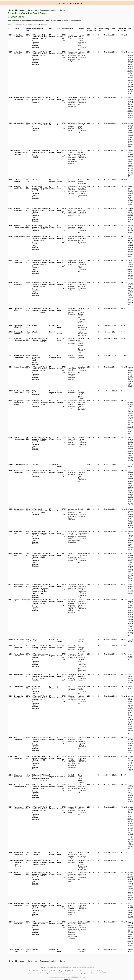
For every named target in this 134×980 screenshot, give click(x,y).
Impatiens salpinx (20, 600)
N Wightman (36, 359)
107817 (11, 326)
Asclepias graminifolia (18, 187)
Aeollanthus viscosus (18, 53)
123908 (11, 775)
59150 (10, 52)
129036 (11, 922)
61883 (10, 654)
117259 (11, 950)
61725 (10, 785)
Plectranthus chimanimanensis (20, 786)
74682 (10, 675)
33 (88, 853)
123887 (11, 391)
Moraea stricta (19, 675)
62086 (10, 738)
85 (88, 180)
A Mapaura (35, 37)
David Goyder (33, 10)
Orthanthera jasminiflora (18, 776)
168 (88, 35)
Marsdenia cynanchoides (18, 647)
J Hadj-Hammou (35, 45)
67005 (10, 123)
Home (11, 10)
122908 (11, 861)
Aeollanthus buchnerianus (18, 36)
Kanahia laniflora (19, 640)
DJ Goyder (59, 36)
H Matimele (35, 48)
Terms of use (67, 979)
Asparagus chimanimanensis (20, 226)
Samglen (35, 950)
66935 (10, 471)
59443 (10, 261)
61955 (10, 756)
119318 (11, 640)
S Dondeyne (36, 180)
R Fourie (35, 326)
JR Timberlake (35, 41)
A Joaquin (35, 465)
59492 (10, 531)
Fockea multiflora (20, 465)
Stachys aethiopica (17, 873)
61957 (10, 903)
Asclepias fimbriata (17, 181)
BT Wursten (36, 35)
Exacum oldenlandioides (19, 438)
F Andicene (35, 864)
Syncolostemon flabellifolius (19, 904)
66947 (10, 401)
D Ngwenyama (36, 394)
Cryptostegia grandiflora (18, 327)
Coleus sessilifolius (18, 262)
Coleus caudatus (19, 237)
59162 (10, 696)
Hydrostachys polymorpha (18, 586)
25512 (10, 338)
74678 (10, 686)
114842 (11, 465)
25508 (10, 309)
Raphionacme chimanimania (18, 853)
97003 (10, 646)
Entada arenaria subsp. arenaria (19, 392)
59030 (10, 437)
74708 (10, 225)
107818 (11, 332)
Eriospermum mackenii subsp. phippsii (19, 403)
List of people (20, 10)
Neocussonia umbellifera (18, 697)
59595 (10, 367)
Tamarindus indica (18, 950)
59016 (10, 585)
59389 (10, 237)
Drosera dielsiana (20, 367)
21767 (10, 180)
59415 (10, 600)
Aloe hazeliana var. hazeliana (19, 98)
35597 (10, 853)
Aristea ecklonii (19, 123)
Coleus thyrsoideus (18, 284)
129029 (11, 151)
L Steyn (34, 640)
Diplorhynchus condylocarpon (19, 356)
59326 (10, 283)
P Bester (52, 640)
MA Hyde (52, 326)
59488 (10, 554)
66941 (10, 509)
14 (88, 309)
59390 (10, 807)
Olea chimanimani (18, 739)
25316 (10, 355)
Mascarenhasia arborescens (19, 655)
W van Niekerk (34, 362)
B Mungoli (35, 364)
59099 (10, 35)
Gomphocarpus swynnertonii (19, 472)
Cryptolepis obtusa (18, 310)
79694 (10, 97)
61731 (10, 209)
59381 (10, 872)
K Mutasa (35, 130)
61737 (10, 186)
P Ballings (35, 39)
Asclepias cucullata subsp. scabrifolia (19, 152)
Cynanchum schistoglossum (19, 339)
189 (88, 465)
